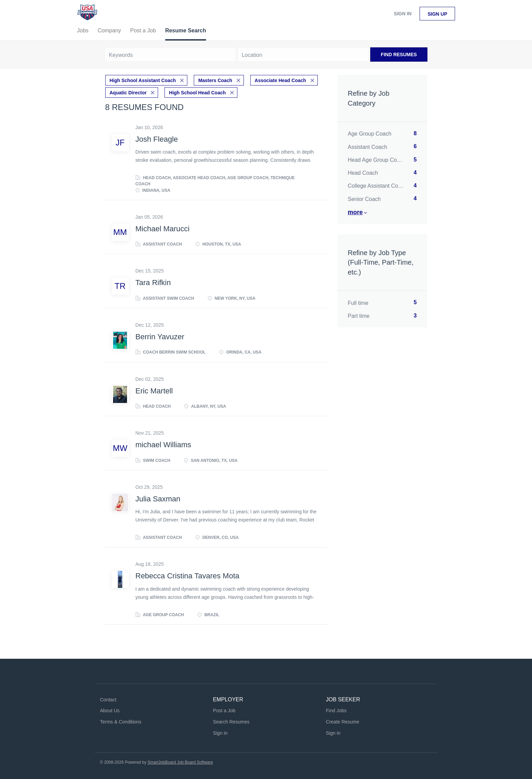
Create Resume (343, 722)
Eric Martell (154, 391)
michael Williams (163, 445)
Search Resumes (231, 722)
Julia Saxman (158, 499)
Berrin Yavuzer (160, 337)
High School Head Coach (197, 93)
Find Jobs (336, 711)
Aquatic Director (128, 93)
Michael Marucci (163, 229)
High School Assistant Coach (143, 80)
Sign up (437, 14)
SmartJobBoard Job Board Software (180, 762)
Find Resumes (399, 54)
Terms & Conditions (121, 722)
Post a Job (224, 711)
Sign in (403, 14)
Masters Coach (215, 80)
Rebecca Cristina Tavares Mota (187, 576)
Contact (108, 700)
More (355, 212)
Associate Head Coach (280, 80)
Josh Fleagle (157, 139)
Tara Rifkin (153, 283)
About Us (110, 711)
